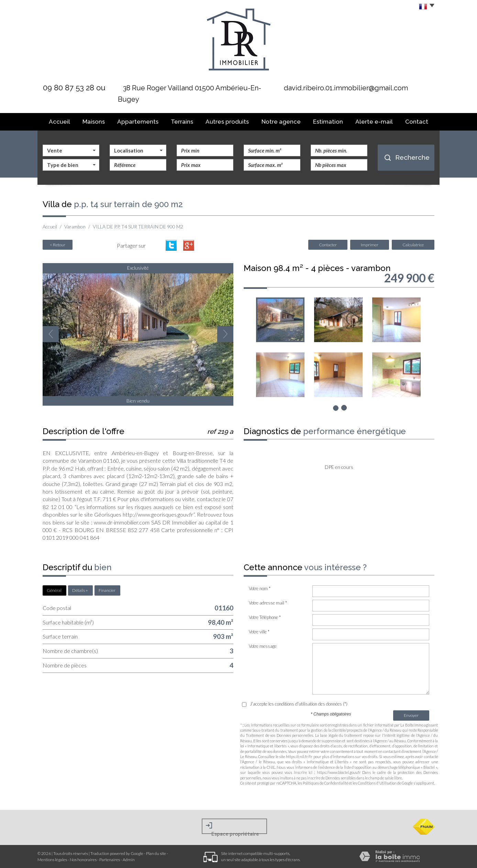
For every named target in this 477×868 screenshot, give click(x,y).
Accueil (59, 122)
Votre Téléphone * (265, 617)
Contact (417, 122)
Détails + (80, 590)
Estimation (328, 122)
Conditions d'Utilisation (377, 783)
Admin (129, 860)
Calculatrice (413, 245)
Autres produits (227, 122)
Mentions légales (52, 860)
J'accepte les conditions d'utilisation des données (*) (299, 704)
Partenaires (110, 860)
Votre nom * (260, 588)
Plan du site (156, 853)
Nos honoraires (83, 860)
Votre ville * (259, 632)
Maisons (94, 122)
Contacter (328, 245)
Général (54, 590)
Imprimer (370, 245)
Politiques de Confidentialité (325, 783)
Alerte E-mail (374, 122)
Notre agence (281, 122)
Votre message (263, 646)
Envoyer (411, 715)
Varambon (75, 227)
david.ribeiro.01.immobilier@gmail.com (346, 88)
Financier (107, 590)
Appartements (138, 122)
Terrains (182, 122)
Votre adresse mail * (268, 603)
